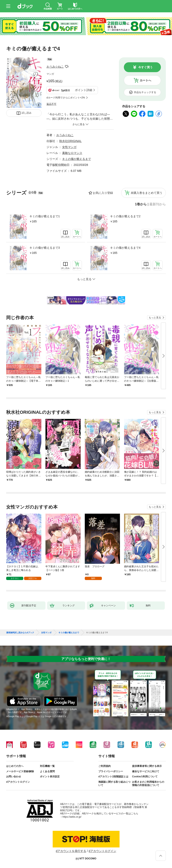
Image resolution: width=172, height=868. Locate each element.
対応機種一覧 (47, 766)
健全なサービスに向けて (146, 771)
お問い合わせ (14, 777)
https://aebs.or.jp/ (72, 817)
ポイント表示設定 (50, 777)
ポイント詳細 (84, 90)
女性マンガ (69, 147)
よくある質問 (47, 771)
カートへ (145, 80)
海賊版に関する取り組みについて (114, 784)
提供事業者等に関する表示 (147, 766)
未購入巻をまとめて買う (146, 193)
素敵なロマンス (72, 153)
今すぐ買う (145, 67)
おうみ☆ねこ (55, 67)
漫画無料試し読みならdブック (20, 633)
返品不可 (51, 104)
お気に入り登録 (103, 193)
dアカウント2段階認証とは (113, 777)
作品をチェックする (145, 92)
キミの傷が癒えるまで (77, 159)
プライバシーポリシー (111, 771)
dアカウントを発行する (71, 851)
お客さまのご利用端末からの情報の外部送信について (148, 784)
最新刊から (158, 204)
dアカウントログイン (18, 782)
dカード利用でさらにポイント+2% (66, 98)
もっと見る (155, 318)
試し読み (27, 113)
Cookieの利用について (145, 777)
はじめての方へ (15, 766)
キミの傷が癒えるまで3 (45, 248)
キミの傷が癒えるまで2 (125, 216)
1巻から (141, 204)
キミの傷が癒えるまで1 (45, 216)
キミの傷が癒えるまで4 (125, 248)
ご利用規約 (105, 766)
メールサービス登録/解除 (20, 771)
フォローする (67, 67)
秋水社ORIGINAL (70, 141)
